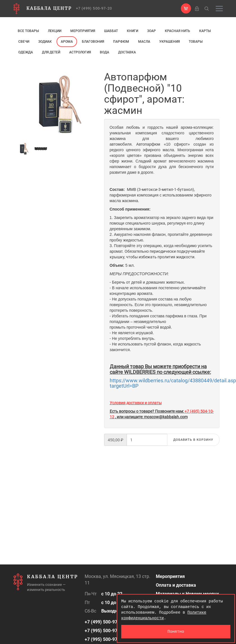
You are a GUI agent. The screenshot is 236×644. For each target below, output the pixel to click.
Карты (205, 31)
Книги (132, 31)
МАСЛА (144, 42)
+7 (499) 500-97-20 (94, 8)
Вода (104, 52)
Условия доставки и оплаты (136, 403)
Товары (196, 42)
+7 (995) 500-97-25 (104, 639)
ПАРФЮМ (121, 42)
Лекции (55, 31)
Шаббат (111, 31)
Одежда (26, 52)
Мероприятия (83, 31)
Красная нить (177, 31)
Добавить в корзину (193, 440)
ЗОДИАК (45, 42)
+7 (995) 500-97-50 (104, 631)
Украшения (169, 42)
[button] (186, 8)
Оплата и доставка (176, 585)
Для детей (51, 52)
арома (67, 42)
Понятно (176, 631)
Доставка (127, 52)
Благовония (93, 42)
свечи (24, 42)
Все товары (28, 31)
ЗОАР (151, 31)
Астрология (80, 52)
